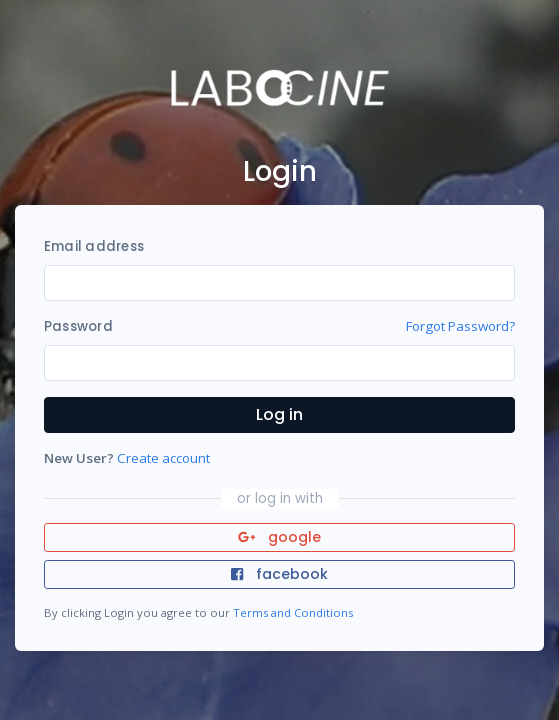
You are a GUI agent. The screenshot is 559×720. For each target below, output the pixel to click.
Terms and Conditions (293, 612)
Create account (163, 458)
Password (78, 326)
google (279, 537)
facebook (279, 574)
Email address (94, 246)
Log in (279, 414)
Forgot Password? (460, 326)
